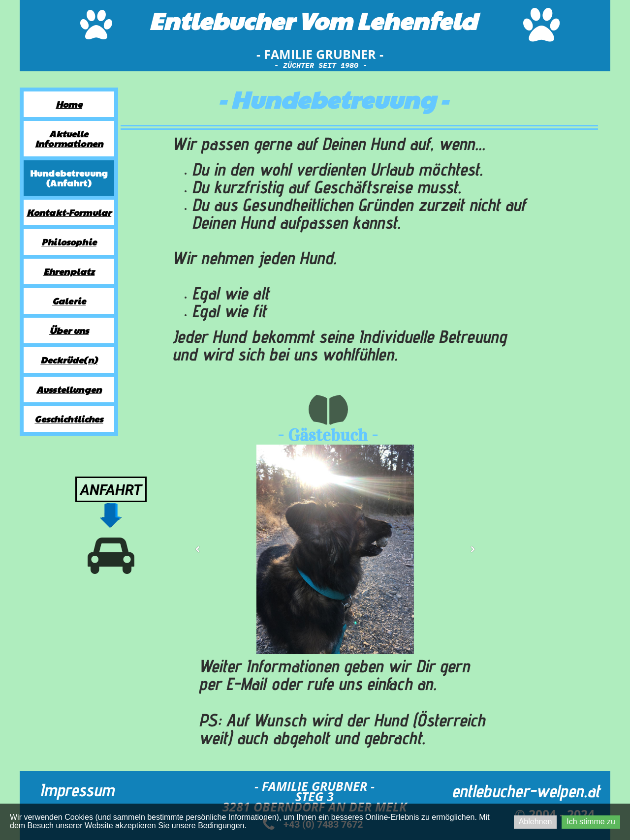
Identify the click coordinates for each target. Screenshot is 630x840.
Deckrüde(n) (69, 360)
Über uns (69, 330)
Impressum (77, 790)
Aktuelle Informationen (69, 138)
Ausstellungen (69, 389)
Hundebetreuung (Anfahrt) (69, 178)
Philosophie (69, 242)
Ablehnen (535, 822)
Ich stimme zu (591, 822)
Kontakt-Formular (69, 212)
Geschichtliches (69, 419)
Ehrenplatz (69, 271)
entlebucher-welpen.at (526, 791)
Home (69, 104)
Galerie (69, 301)
